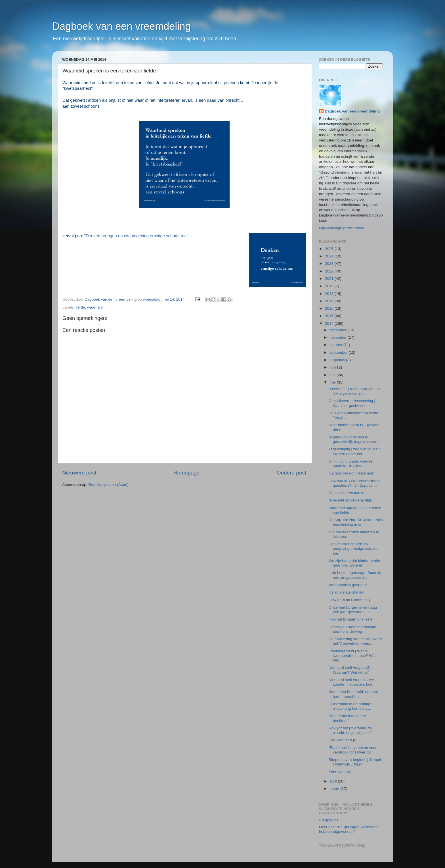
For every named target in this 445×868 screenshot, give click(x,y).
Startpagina (329, 820)
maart (335, 789)
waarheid (95, 307)
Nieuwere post (79, 473)
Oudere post (291, 473)
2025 (330, 249)
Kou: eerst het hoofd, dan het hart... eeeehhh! (353, 694)
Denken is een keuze (347, 493)
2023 (330, 264)
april (334, 781)
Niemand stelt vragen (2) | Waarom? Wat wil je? (351, 670)
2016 (330, 308)
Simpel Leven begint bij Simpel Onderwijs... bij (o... (355, 762)
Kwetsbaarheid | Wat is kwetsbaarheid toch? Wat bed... (352, 656)
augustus (338, 360)
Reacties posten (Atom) (108, 485)
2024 (330, 256)
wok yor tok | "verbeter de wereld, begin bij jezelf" (350, 730)
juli (332, 367)
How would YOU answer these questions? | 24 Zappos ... (355, 483)
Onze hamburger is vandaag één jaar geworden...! (353, 610)
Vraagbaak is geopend (348, 585)
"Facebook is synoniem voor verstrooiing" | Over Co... (353, 750)
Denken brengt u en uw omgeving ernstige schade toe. (353, 549)
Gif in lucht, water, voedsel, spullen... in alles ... (351, 464)
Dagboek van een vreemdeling (121, 26)
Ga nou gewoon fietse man (351, 473)
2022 (330, 271)
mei (333, 382)
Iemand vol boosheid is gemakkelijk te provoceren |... (356, 439)
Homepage (186, 473)
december (339, 330)
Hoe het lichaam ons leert (350, 619)
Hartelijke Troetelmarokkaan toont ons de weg (352, 629)
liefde (80, 307)
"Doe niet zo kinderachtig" (350, 500)
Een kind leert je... (344, 740)
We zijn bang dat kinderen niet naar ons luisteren (354, 563)
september (339, 352)
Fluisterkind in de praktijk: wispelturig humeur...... (350, 706)
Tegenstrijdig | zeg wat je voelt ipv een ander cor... (354, 451)
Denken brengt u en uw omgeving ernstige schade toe (136, 236)
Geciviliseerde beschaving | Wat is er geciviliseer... (352, 403)
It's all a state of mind (347, 592)
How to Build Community (350, 600)
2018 (330, 294)
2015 (330, 316)
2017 (330, 301)
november (339, 337)
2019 (330, 286)
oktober (336, 345)
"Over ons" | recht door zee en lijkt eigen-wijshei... (354, 391)
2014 (330, 323)
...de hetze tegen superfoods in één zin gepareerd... (355, 575)
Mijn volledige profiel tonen (342, 228)
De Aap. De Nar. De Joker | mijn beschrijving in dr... (356, 522)
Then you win (340, 772)
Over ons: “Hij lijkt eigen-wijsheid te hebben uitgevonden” (349, 829)
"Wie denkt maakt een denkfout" (347, 718)
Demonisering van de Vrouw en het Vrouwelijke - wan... (355, 641)
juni (333, 375)
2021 (330, 279)
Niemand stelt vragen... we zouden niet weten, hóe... (352, 682)
